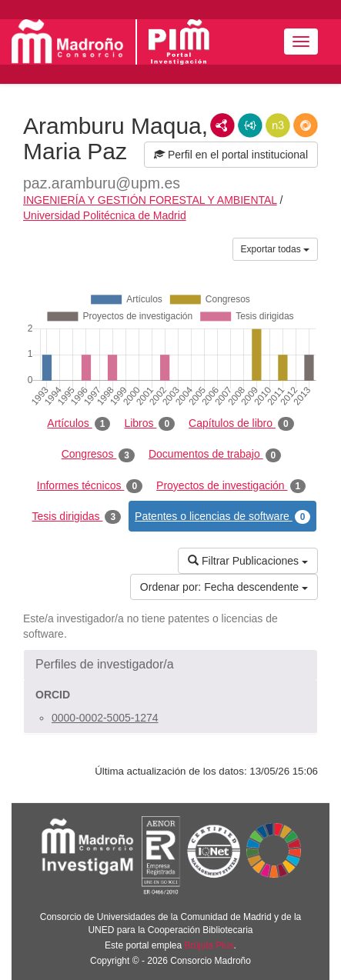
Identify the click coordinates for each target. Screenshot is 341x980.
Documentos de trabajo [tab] (215, 455)
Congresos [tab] (98, 455)
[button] (170, 665)
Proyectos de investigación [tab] (231, 486)
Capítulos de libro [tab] (241, 424)
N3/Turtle (278, 125)
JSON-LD (250, 125)
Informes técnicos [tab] (90, 486)
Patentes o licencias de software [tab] (222, 517)
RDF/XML (222, 125)
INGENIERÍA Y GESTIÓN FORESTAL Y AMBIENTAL (150, 200)
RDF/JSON (306, 125)
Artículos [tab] (79, 424)
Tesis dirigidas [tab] (77, 517)
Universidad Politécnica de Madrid (105, 215)
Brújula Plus (209, 945)
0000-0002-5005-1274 (105, 718)
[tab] (170, 665)
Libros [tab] (149, 424)
